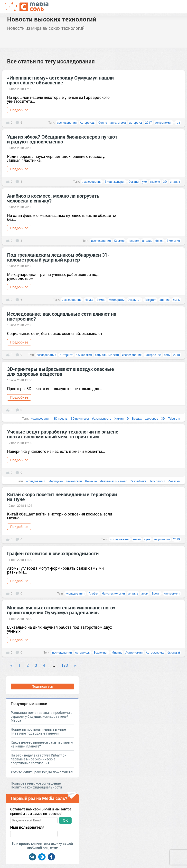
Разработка (138, 481)
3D (165, 182)
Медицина (56, 481)
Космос (119, 241)
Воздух (137, 418)
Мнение (117, 652)
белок (159, 241)
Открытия (134, 300)
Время (156, 593)
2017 (149, 122)
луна (147, 539)
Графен (93, 593)
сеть (167, 355)
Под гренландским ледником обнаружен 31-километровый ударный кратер (58, 257)
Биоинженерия (115, 182)
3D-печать (61, 418)
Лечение (91, 481)
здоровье (151, 418)
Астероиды (88, 122)
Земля (101, 300)
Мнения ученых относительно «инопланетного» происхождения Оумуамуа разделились (61, 610)
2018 (177, 355)
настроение (153, 355)
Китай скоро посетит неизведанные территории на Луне (62, 497)
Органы (134, 182)
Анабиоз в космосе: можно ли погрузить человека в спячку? (53, 198)
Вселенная (101, 652)
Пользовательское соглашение (36, 783)
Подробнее (19, 110)
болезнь (174, 481)
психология (84, 355)
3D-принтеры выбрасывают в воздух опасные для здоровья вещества (61, 371)
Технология (157, 481)
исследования (67, 122)
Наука (89, 300)
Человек (133, 241)
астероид (136, 122)
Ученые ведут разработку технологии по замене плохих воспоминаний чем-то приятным (63, 434)
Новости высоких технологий (52, 19)
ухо (145, 182)
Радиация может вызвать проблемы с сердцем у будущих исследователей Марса (42, 716)
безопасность (102, 418)
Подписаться (42, 686)
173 (65, 665)
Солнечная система (112, 122)
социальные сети (107, 355)
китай (137, 539)
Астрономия (164, 122)
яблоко (155, 182)
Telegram (150, 300)
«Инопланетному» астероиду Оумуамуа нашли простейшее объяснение (60, 80)
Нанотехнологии (113, 593)
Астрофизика (155, 652)
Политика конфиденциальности (36, 787)
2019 (177, 539)
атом (145, 593)
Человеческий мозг (113, 481)
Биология (173, 241)
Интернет (66, 355)
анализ (175, 182)
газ (178, 122)
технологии (74, 481)
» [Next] (75, 665)
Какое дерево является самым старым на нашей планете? (42, 744)
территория (162, 539)
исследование (132, 355)
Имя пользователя (27, 827)
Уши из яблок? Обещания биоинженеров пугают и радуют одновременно (62, 139)
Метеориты (117, 300)
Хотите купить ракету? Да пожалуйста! (42, 772)
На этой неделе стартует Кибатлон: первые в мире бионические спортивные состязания (39, 759)
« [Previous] (11, 665)
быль (176, 300)
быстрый (174, 652)
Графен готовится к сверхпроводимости (53, 553)
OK (65, 820)
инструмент (172, 593)
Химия (119, 418)
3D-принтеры (80, 418)
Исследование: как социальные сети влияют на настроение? (62, 316)
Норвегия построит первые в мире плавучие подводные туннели (38, 731)
